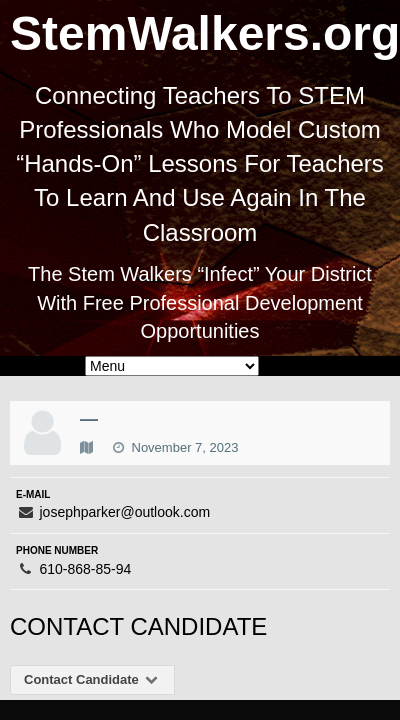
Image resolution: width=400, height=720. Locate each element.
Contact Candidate (92, 679)
